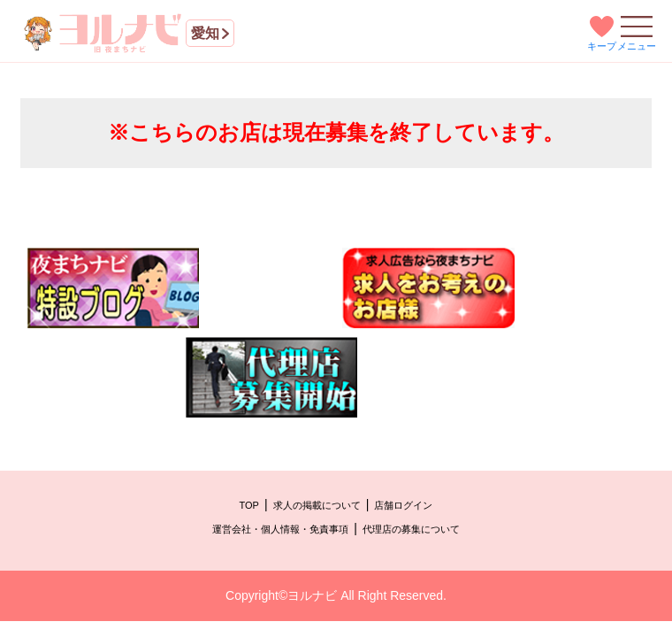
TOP (249, 505)
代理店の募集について (411, 529)
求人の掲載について (317, 505)
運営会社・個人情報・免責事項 (280, 529)
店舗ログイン (403, 505)
